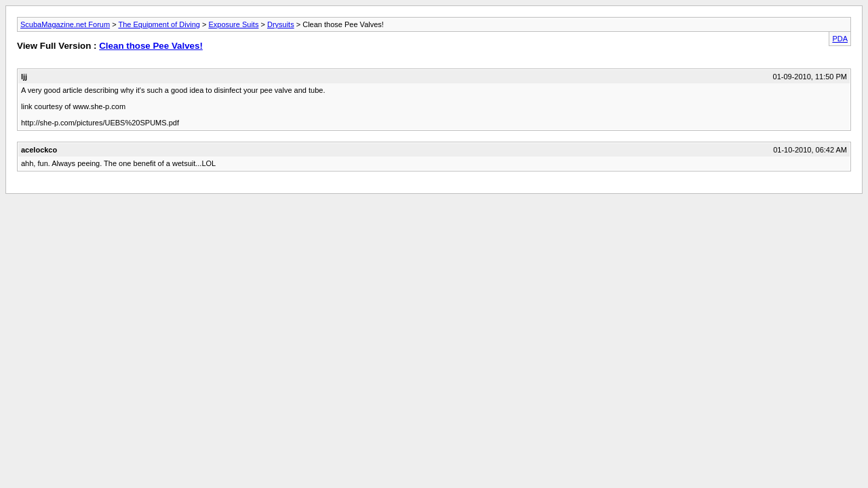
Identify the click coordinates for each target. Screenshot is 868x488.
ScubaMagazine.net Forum (65, 24)
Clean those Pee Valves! (151, 46)
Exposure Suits (233, 24)
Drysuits (281, 24)
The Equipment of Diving (159, 24)
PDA (840, 39)
